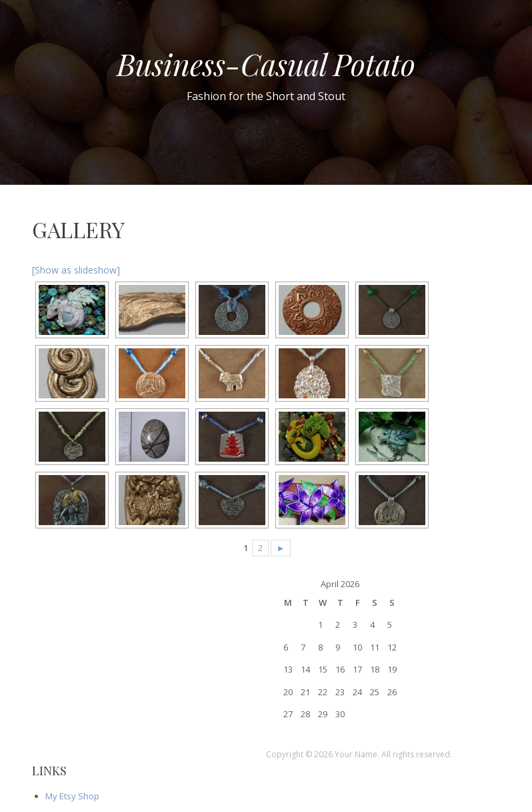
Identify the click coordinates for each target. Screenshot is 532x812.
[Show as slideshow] (76, 270)
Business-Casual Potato (266, 64)
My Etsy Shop (72, 796)
